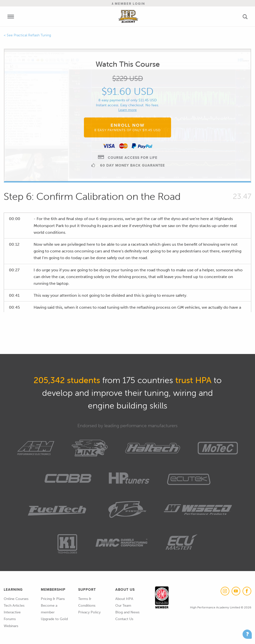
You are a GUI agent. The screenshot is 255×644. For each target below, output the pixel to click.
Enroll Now (127, 127)
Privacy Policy (89, 612)
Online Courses (16, 599)
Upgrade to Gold (54, 619)
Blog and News (127, 612)
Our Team (123, 606)
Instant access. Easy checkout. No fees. (127, 105)
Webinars (11, 626)
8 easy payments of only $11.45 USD (127, 100)
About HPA (124, 599)
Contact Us (124, 619)
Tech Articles (14, 606)
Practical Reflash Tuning (32, 35)
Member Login (128, 4)
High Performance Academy (128, 16)
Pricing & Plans (53, 599)
